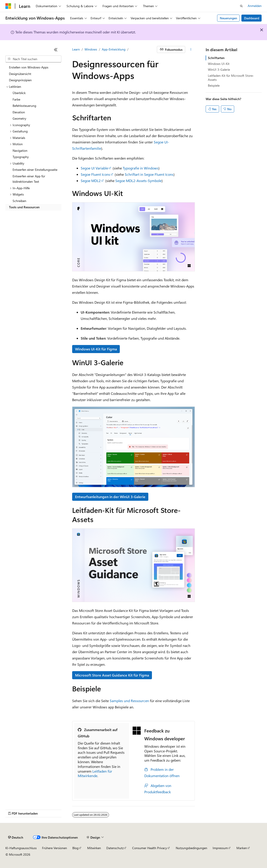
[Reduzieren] (56, 50)
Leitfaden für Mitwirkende (95, 774)
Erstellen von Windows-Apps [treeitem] (29, 67)
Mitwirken (94, 848)
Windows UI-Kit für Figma (96, 349)
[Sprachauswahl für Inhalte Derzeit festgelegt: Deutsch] (16, 837)
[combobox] (33, 59)
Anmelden (255, 6)
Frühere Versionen (55, 848)
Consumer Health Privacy (150, 848)
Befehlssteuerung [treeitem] (24, 106)
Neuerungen (228, 18)
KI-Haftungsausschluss (21, 848)
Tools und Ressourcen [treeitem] (24, 207)
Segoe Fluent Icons (95, 174)
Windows (91, 49)
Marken (242, 848)
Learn (76, 49)
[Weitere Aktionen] (191, 50)
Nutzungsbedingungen (191, 848)
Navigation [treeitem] (20, 151)
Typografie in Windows (141, 168)
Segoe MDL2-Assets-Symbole (138, 181)
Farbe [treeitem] (16, 99)
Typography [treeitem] (21, 157)
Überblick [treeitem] (19, 93)
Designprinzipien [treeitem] (20, 80)
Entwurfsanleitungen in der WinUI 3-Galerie (110, 497)
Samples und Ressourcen (129, 701)
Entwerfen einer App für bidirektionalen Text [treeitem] (29, 179)
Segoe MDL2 (91, 181)
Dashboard (252, 18)
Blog (75, 848)
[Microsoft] (8, 6)
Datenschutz (115, 848)
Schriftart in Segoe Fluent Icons (149, 174)
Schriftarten (216, 58)
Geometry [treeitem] (19, 118)
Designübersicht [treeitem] (20, 74)
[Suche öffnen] (241, 6)
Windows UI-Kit (219, 64)
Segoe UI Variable (94, 168)
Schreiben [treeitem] (19, 201)
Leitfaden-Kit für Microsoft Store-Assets (231, 78)
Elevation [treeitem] (19, 112)
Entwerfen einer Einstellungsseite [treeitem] (35, 170)
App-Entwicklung (114, 49)
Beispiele (214, 85)
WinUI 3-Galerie (219, 69)
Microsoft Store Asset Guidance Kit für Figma (112, 675)
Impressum (220, 848)
